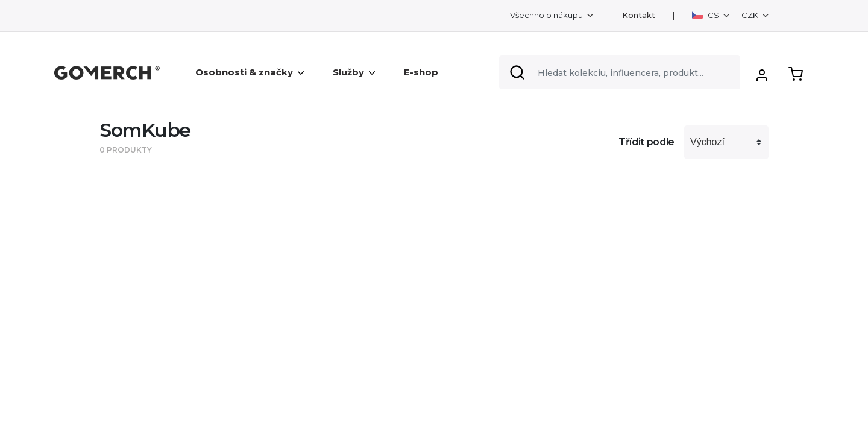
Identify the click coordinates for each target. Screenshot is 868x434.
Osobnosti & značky (250, 72)
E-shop (421, 72)
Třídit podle (646, 142)
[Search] (620, 72)
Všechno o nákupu (547, 15)
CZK (751, 15)
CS (706, 15)
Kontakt (639, 15)
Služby (354, 72)
